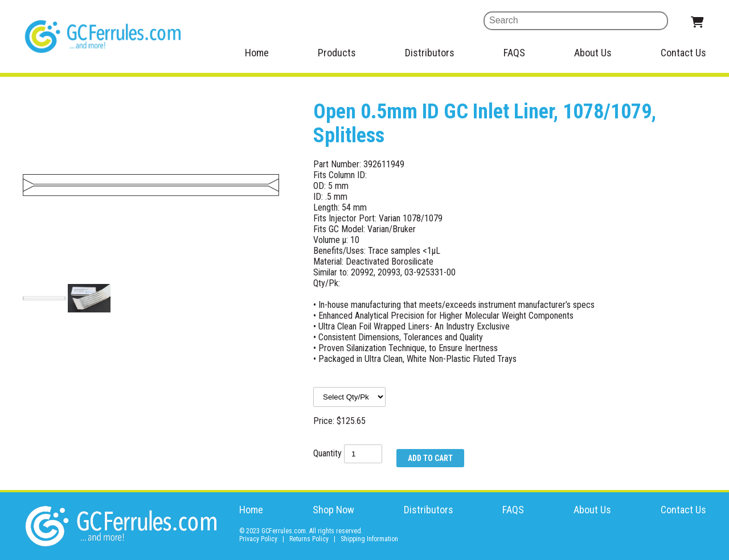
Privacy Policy (258, 539)
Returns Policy (309, 539)
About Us (593, 53)
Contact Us (683, 53)
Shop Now (333, 510)
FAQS (514, 53)
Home (257, 53)
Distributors (430, 53)
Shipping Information (369, 539)
